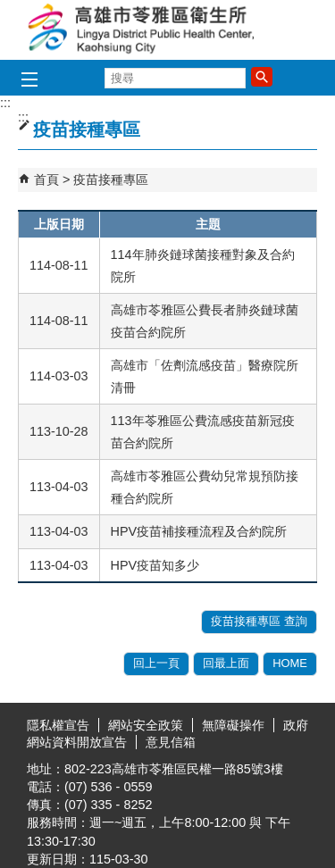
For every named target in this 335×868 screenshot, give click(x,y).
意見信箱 (171, 742)
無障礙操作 (233, 725)
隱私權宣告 (58, 725)
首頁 (46, 179)
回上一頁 (156, 663)
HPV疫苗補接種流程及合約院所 (199, 531)
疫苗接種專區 (111, 179)
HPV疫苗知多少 (155, 565)
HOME (290, 663)
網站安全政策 (146, 725)
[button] (262, 77)
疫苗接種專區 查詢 (259, 621)
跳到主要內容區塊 (9, 9)
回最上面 (226, 663)
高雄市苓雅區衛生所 (168, 30)
